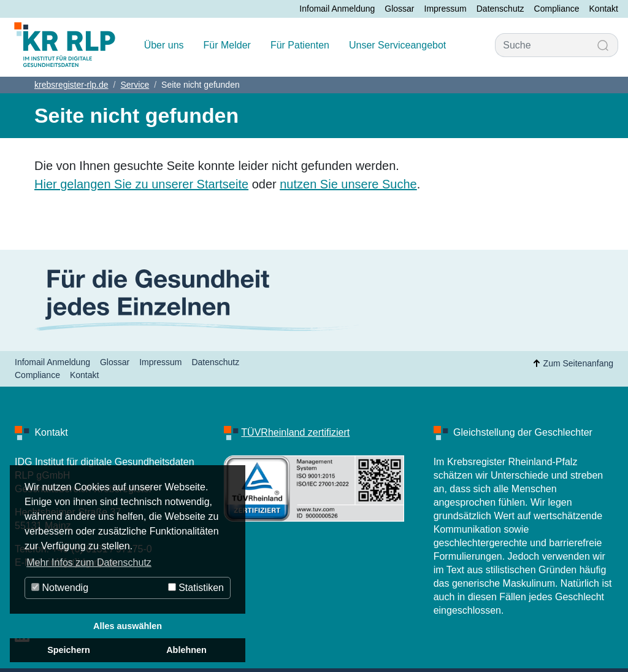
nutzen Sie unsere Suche (348, 184)
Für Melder (227, 45)
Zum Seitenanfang (571, 363)
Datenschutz (500, 9)
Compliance (557, 9)
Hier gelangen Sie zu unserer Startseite (141, 184)
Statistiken (196, 588)
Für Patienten (300, 45)
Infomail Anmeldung (337, 9)
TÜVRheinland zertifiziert (295, 432)
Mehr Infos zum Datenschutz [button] (89, 562)
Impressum (446, 9)
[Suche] (542, 45)
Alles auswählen (128, 626)
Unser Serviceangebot (397, 45)
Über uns (164, 45)
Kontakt (604, 9)
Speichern (69, 650)
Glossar (399, 9)
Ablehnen (186, 650)
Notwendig (60, 588)
